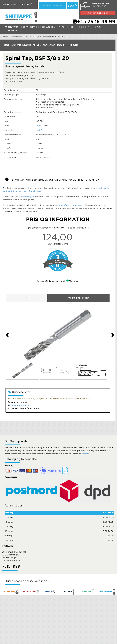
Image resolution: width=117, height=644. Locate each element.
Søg (71, 6)
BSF (27, 37)
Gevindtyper (31, 27)
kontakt (85, 454)
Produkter (12, 27)
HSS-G (39, 130)
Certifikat (84, 27)
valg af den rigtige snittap (72, 205)
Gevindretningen (26, 197)
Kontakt (13, 31)
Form (38, 126)
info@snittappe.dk (20, 405)
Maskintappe (17, 37)
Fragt (97, 27)
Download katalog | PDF (58, 27)
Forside (5, 37)
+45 (94, 22)
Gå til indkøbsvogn (98, 13)
